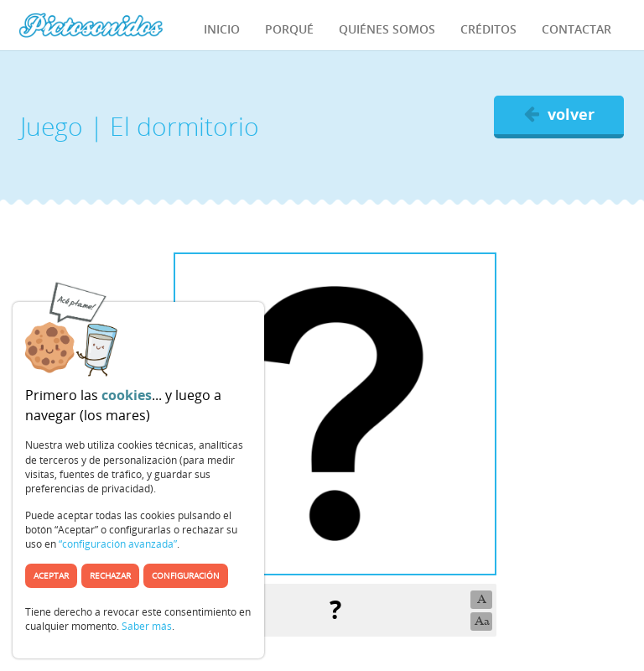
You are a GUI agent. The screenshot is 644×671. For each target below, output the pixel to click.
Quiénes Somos (387, 29)
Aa (482, 621)
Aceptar (51, 575)
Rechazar (110, 575)
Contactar (576, 29)
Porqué (289, 29)
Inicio (222, 29)
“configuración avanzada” (118, 544)
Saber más (147, 626)
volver (559, 114)
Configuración (186, 575)
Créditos (488, 29)
